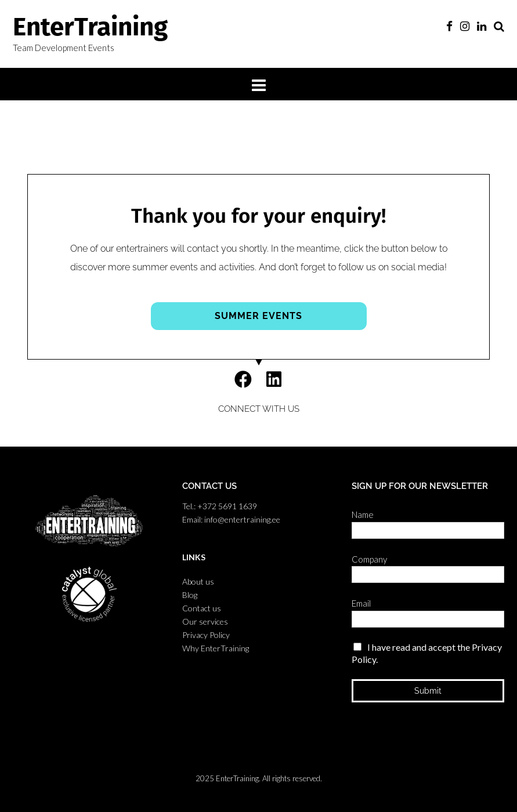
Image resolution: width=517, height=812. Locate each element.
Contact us (202, 608)
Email (364, 603)
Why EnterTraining (216, 648)
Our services (205, 621)
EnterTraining (90, 27)
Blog (190, 595)
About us (198, 581)
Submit (428, 691)
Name (366, 514)
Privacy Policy (206, 635)
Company (372, 559)
